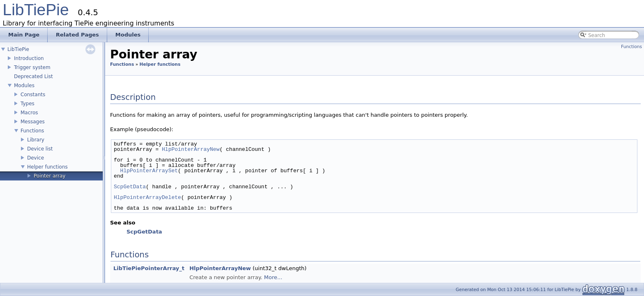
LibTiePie (36, 10)
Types (28, 104)
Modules (24, 86)
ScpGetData (130, 187)
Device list (40, 149)
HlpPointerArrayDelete (147, 197)
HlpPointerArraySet (149, 171)
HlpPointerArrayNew (191, 149)
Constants (33, 95)
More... (273, 277)
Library (36, 140)
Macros (29, 113)
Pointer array (49, 176)
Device (36, 158)
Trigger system (32, 67)
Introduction (29, 58)
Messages (33, 122)
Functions (32, 131)
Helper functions (47, 167)
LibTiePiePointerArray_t (149, 268)
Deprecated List (33, 76)
